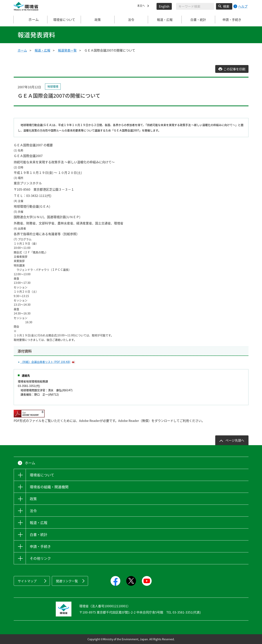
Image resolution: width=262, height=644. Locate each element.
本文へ (142, 6)
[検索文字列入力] (195, 6)
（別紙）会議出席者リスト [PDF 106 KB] (45, 362)
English (164, 6)
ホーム (31, 20)
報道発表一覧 (67, 50)
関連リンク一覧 (67, 581)
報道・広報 (42, 50)
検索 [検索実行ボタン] (226, 6)
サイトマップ (27, 581)
